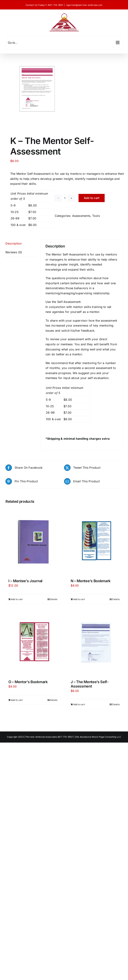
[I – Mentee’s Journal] (33, 543)
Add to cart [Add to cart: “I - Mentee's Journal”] (17, 599)
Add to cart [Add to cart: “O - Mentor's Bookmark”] (17, 700)
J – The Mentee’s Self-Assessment (90, 684)
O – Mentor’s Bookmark (28, 682)
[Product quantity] (65, 198)
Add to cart (92, 198)
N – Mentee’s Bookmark (91, 581)
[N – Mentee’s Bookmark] (95, 543)
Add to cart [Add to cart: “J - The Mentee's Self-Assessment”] (79, 704)
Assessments (81, 216)
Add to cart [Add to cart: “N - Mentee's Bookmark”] (79, 599)
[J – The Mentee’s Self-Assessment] (95, 644)
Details (54, 599)
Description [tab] (14, 243)
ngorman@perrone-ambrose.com (84, 5)
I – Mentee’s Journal (25, 581)
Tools (96, 216)
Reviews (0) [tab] (14, 252)
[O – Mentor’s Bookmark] (33, 644)
